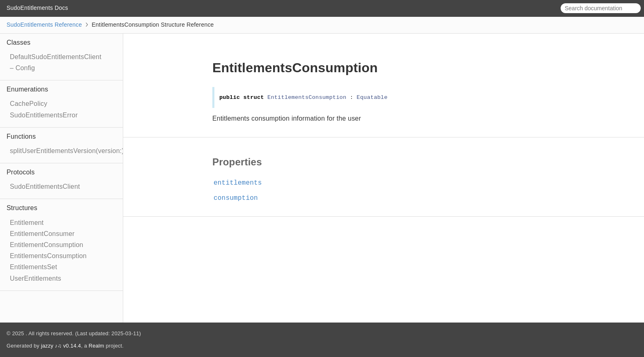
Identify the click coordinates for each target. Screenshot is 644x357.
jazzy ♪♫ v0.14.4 (61, 346)
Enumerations (27, 89)
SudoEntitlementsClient (45, 187)
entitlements (241, 183)
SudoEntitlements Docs (37, 8)
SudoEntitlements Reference (44, 25)
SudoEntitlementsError (44, 115)
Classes (18, 42)
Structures (22, 208)
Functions (21, 136)
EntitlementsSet (33, 267)
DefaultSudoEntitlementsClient (56, 57)
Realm (97, 346)
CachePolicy (29, 104)
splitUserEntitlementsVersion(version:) (67, 151)
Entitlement (27, 223)
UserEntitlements (36, 278)
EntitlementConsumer (42, 234)
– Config (22, 68)
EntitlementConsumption (47, 245)
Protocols (21, 172)
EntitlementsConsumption (48, 256)
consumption (239, 198)
